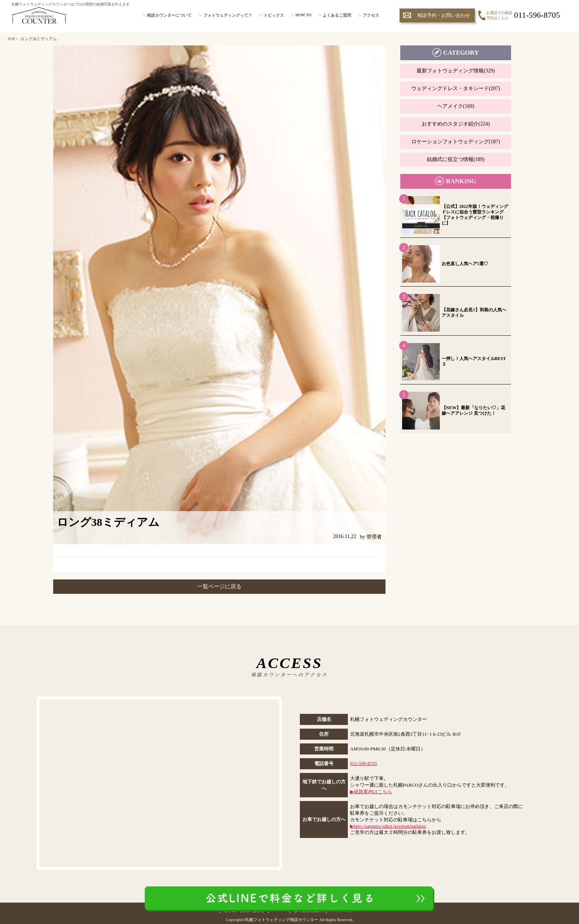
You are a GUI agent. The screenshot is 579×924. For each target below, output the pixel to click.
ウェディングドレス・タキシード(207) (456, 88)
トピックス (274, 15)
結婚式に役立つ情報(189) (456, 159)
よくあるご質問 (337, 15)
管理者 (374, 537)
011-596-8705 (364, 763)
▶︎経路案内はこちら (371, 792)
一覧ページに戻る (219, 586)
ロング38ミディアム (39, 39)
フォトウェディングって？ (228, 15)
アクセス (371, 15)
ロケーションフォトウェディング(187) (456, 142)
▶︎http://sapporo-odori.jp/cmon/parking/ (388, 826)
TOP (11, 39)
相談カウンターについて (169, 15)
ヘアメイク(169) (456, 106)
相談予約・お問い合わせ (444, 15)
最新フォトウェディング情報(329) (456, 71)
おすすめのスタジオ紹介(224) (456, 124)
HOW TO (303, 15)
